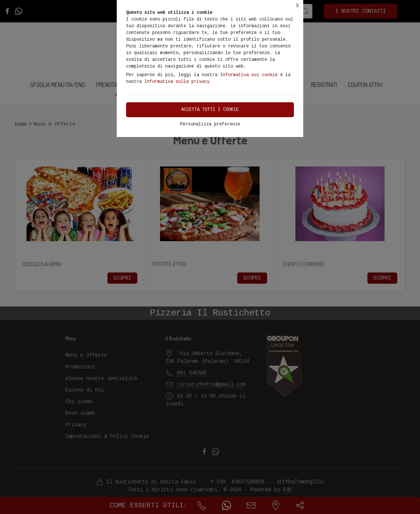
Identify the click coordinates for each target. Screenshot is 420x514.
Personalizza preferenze (210, 124)
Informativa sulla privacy (177, 82)
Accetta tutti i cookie (210, 110)
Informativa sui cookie (249, 75)
